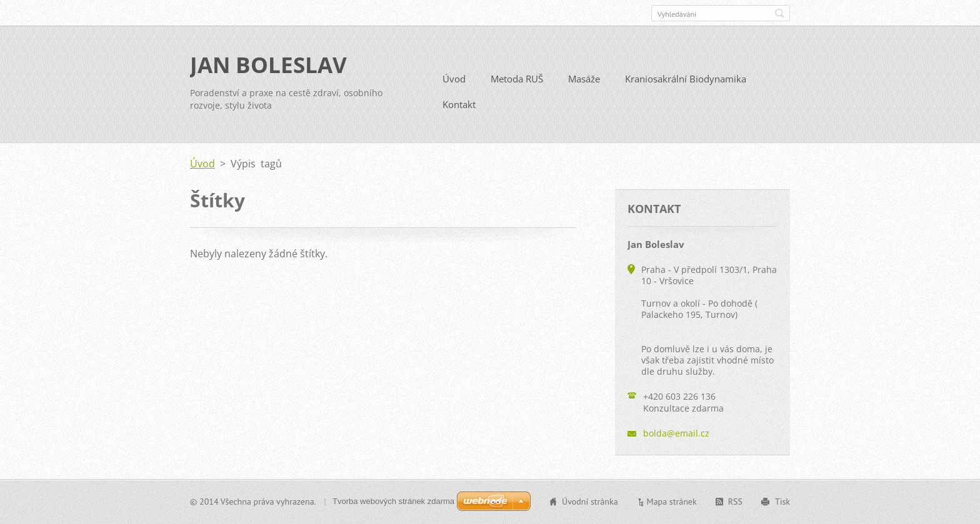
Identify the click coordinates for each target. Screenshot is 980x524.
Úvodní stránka (590, 502)
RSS (735, 502)
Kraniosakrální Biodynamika (686, 79)
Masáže (584, 79)
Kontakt (459, 104)
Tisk (782, 502)
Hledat (779, 13)
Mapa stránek (672, 502)
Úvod (454, 79)
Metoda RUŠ (517, 79)
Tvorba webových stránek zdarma (393, 501)
